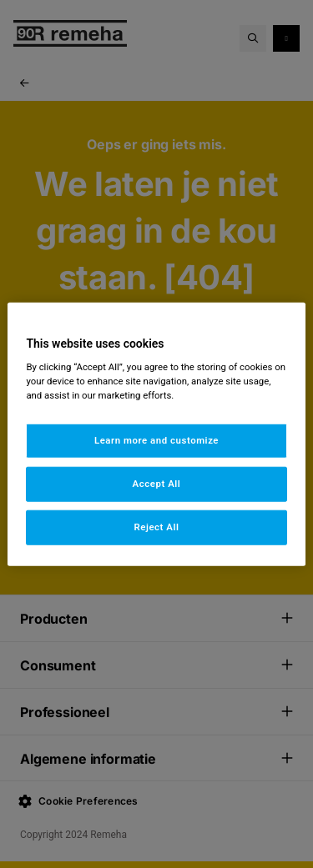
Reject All (156, 527)
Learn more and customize (156, 440)
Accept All (157, 484)
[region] (156, 434)
